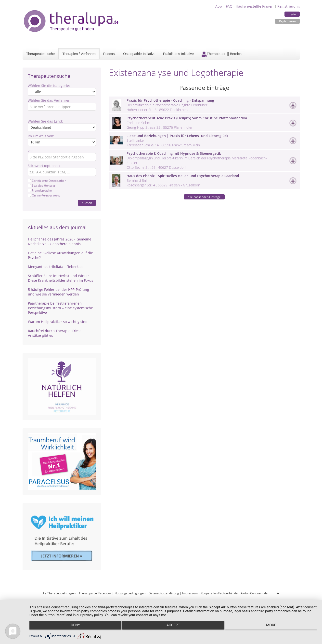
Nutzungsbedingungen (130, 593)
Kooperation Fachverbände (219, 593)
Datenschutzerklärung (164, 593)
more (274, 627)
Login (292, 14)
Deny (72, 627)
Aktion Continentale (254, 593)
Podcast (109, 54)
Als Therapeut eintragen (59, 593)
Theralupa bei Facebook (95, 593)
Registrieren (287, 21)
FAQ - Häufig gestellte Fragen (250, 6)
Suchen (87, 203)
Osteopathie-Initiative (139, 54)
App (219, 6)
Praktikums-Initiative (178, 54)
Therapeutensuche (41, 54)
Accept (173, 627)
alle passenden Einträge (204, 197)
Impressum (190, 593)
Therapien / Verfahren (79, 54)
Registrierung (289, 6)
